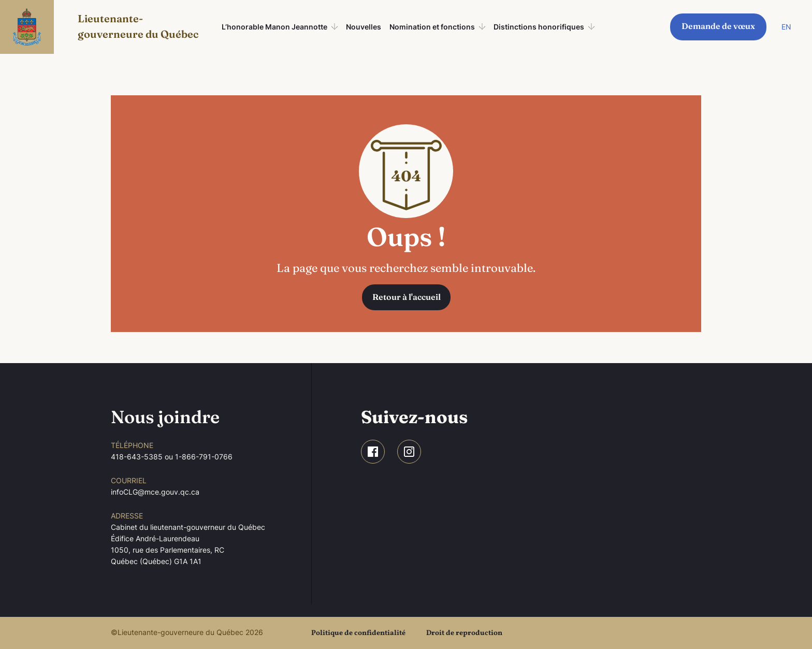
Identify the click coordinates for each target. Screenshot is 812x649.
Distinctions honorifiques (539, 27)
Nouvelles (364, 27)
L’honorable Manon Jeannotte (274, 27)
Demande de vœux (718, 26)
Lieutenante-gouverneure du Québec (138, 26)
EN (786, 27)
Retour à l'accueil (407, 297)
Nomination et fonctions (432, 27)
